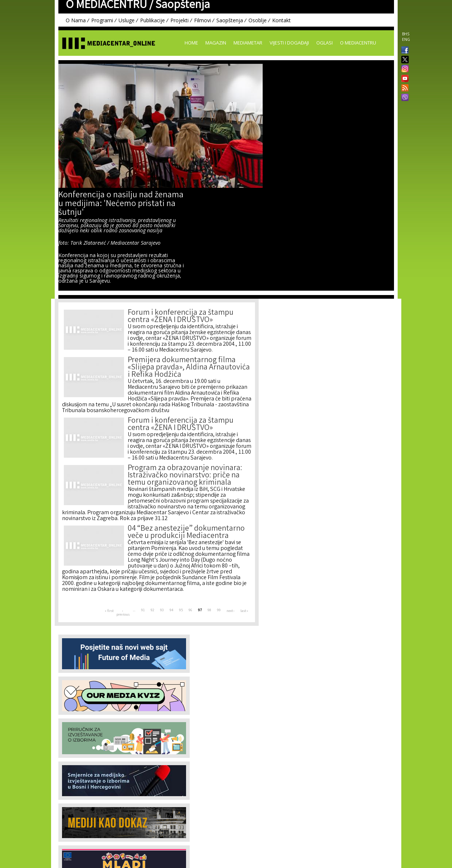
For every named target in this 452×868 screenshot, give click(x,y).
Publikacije (152, 20)
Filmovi (202, 20)
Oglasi (324, 43)
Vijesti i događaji (289, 43)
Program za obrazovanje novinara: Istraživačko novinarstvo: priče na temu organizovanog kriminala (185, 476)
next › (231, 611)
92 (152, 611)
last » (244, 611)
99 (219, 611)
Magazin (216, 43)
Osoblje (258, 20)
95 (181, 611)
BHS (406, 34)
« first (109, 611)
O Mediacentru (358, 43)
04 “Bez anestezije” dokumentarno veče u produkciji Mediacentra (186, 533)
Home (191, 43)
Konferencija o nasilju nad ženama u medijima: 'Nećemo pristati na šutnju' (121, 204)
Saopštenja (230, 20)
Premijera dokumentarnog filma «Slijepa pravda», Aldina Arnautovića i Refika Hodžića (189, 368)
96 (190, 611)
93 (162, 611)
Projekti (179, 20)
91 (143, 611)
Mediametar (248, 43)
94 (171, 611)
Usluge (127, 20)
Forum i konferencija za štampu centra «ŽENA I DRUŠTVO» (181, 317)
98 (209, 611)
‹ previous (123, 613)
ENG (406, 39)
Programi (102, 20)
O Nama (76, 20)
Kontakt (281, 20)
